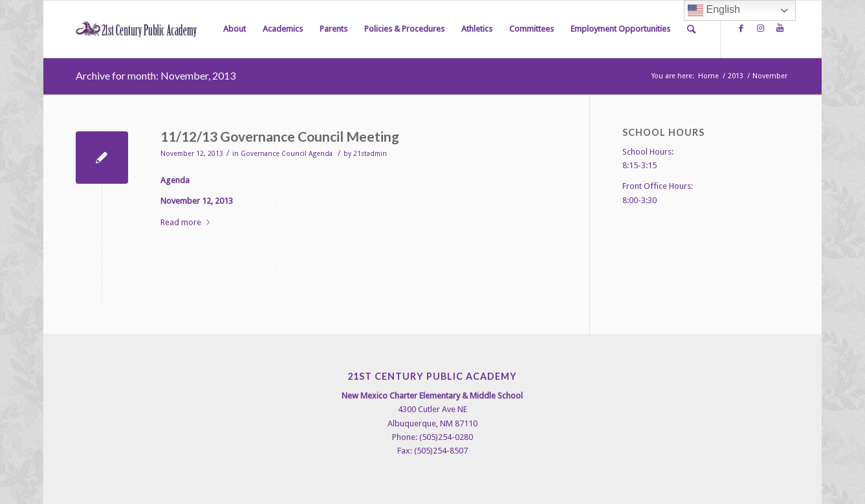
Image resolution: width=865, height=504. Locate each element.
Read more (188, 222)
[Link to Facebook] (741, 28)
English (714, 10)
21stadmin (370, 154)
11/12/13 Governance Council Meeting (280, 136)
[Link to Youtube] (780, 28)
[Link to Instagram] (760, 28)
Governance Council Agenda (287, 154)
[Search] (691, 29)
